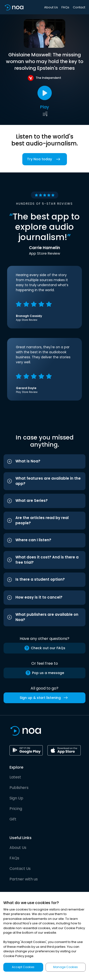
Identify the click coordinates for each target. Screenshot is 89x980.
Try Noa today (45, 159)
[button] (44, 461)
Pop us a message (45, 673)
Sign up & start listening (45, 698)
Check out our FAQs (45, 648)
